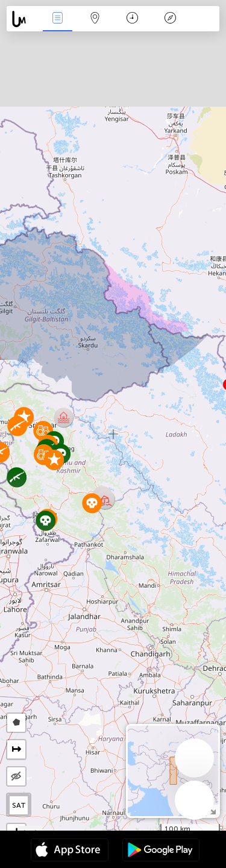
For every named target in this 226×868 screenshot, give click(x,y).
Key (170, 19)
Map (95, 19)
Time (132, 19)
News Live (57, 19)
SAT (19, 805)
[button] (17, 426)
